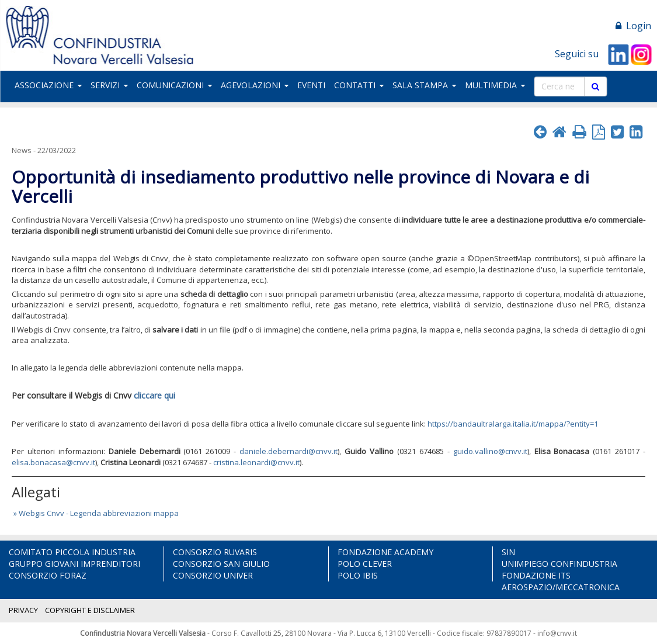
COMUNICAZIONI (174, 85)
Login (633, 26)
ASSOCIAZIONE (48, 85)
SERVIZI (109, 85)
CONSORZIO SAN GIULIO (221, 564)
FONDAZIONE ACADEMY (385, 552)
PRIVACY (23, 610)
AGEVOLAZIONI (255, 85)
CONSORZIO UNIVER (213, 575)
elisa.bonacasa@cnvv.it (53, 462)
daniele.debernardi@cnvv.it (288, 451)
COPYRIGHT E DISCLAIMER (90, 610)
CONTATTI (359, 85)
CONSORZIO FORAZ (48, 575)
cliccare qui (154, 395)
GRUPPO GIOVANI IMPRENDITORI (74, 564)
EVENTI (311, 85)
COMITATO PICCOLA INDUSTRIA (72, 552)
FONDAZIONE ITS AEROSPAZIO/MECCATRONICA (561, 581)
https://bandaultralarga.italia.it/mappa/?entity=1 (513, 424)
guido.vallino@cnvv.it (490, 451)
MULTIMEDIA (495, 85)
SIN (508, 552)
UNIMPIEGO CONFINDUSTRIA (559, 564)
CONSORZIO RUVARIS (215, 552)
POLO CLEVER (365, 564)
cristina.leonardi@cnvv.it (256, 462)
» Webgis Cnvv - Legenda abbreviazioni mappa (95, 513)
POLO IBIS (358, 575)
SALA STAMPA (424, 85)
